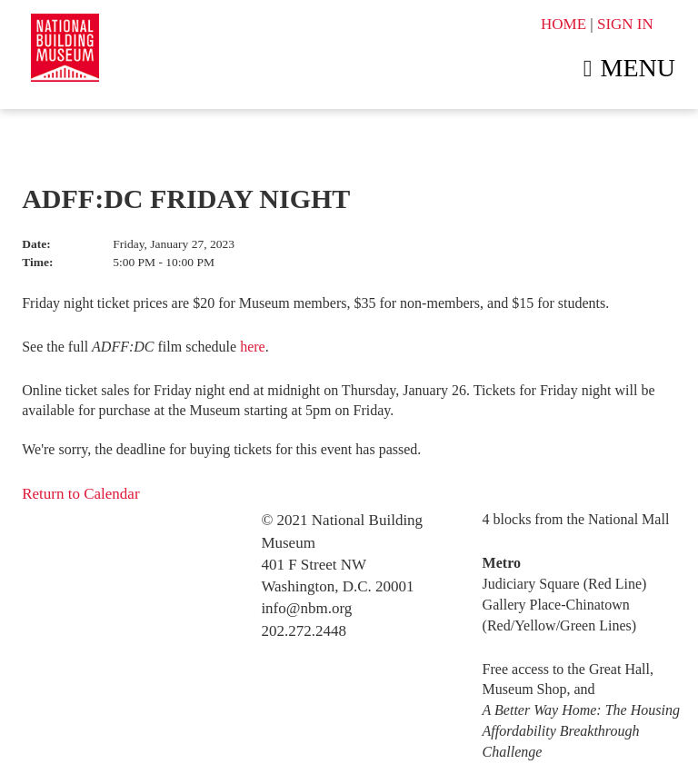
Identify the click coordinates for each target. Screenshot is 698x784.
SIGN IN (625, 24)
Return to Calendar (80, 494)
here (253, 347)
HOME (563, 24)
